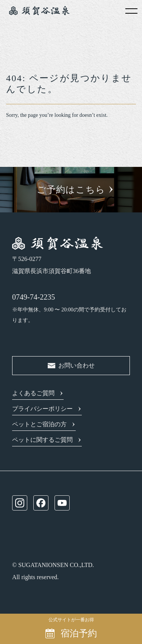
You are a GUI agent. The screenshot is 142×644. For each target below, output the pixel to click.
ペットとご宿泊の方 (39, 424)
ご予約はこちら (71, 190)
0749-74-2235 (34, 297)
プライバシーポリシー (42, 409)
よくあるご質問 (33, 393)
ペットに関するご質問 (42, 440)
